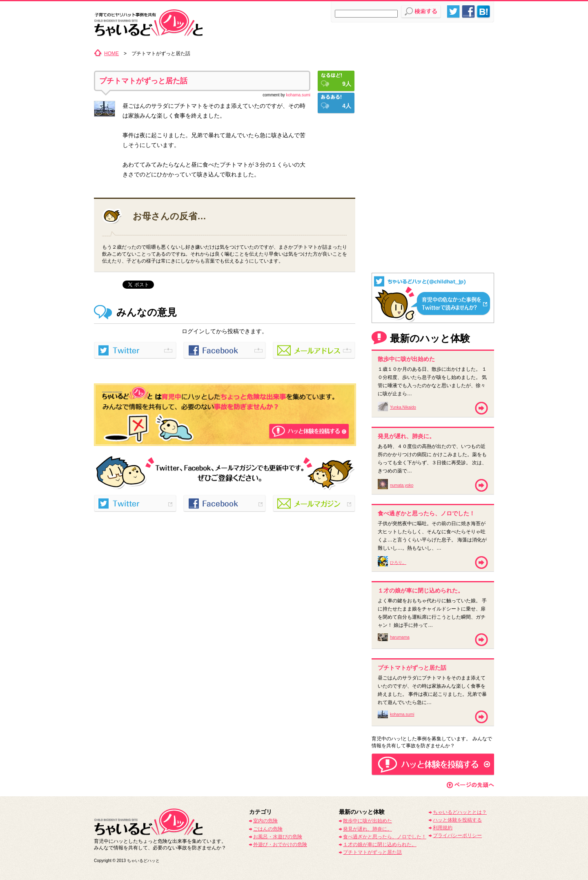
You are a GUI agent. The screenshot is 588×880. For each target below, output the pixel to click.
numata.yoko (402, 485)
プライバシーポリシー (457, 835)
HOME (111, 53)
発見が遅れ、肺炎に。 (367, 829)
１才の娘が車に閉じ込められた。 (380, 844)
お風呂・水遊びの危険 (278, 837)
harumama (400, 637)
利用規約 (443, 828)
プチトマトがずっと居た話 (143, 81)
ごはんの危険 (268, 829)
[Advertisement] (433, 100)
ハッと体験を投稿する (457, 820)
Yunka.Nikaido (403, 407)
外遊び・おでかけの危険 (280, 844)
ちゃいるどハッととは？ (460, 812)
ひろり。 (398, 563)
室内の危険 (265, 821)
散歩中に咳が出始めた (367, 821)
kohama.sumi (298, 95)
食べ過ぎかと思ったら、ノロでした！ (385, 837)
